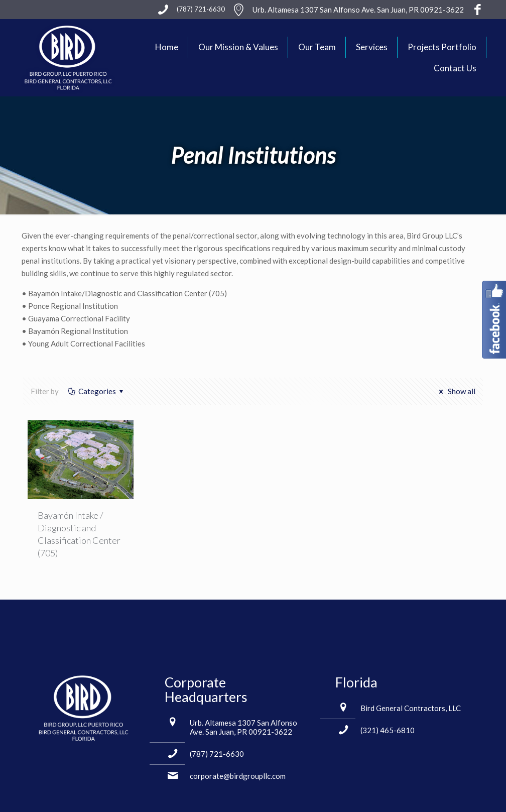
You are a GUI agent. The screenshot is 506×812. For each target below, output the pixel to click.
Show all (456, 391)
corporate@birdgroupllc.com (238, 776)
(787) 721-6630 (217, 754)
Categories (96, 391)
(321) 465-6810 (388, 730)
